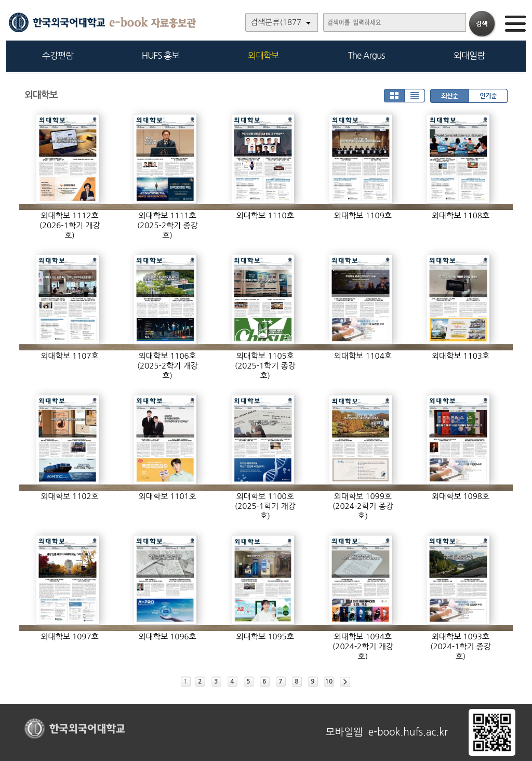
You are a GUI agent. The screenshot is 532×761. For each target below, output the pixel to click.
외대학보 (263, 55)
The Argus (367, 55)
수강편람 (58, 55)
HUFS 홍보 (161, 55)
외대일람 (469, 55)
